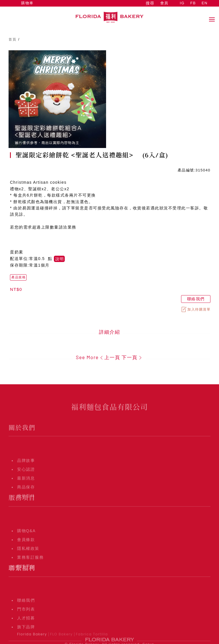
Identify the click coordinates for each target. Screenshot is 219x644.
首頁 (12, 39)
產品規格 (19, 277)
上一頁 (109, 357)
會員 (164, 3)
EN (205, 3)
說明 (60, 259)
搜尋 (150, 3)
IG (182, 3)
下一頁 (132, 357)
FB (193, 3)
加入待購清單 (196, 309)
